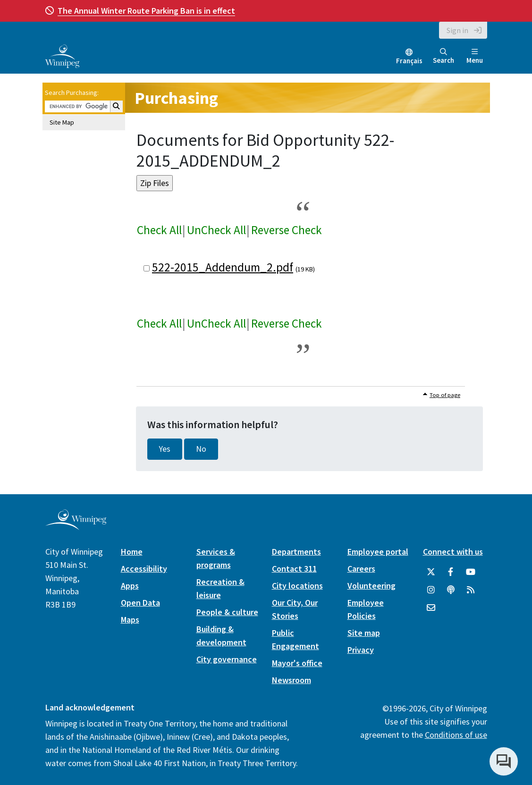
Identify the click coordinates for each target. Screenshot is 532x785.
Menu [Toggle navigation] (475, 56)
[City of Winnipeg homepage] (76, 526)
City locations (297, 586)
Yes (165, 449)
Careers (361, 569)
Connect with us (453, 552)
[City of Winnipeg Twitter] (431, 572)
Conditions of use (456, 735)
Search (443, 56)
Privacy (361, 650)
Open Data (140, 603)
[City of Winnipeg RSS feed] (471, 590)
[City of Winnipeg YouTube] (471, 572)
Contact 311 (294, 569)
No (201, 449)
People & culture (227, 612)
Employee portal (378, 552)
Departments (296, 552)
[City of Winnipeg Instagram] (431, 590)
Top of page (445, 395)
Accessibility (144, 569)
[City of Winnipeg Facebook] (451, 572)
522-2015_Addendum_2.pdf (223, 267)
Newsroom (291, 680)
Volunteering (372, 586)
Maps (130, 620)
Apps (130, 586)
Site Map (62, 122)
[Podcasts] (451, 590)
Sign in (457, 30)
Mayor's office (297, 663)
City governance (227, 659)
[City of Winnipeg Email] (431, 608)
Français (409, 61)
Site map (364, 633)
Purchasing (176, 98)
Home (132, 552)
